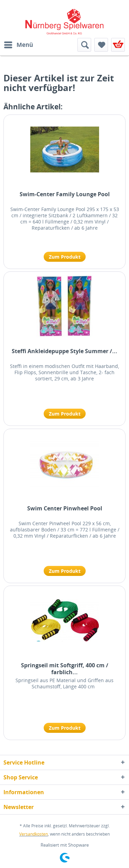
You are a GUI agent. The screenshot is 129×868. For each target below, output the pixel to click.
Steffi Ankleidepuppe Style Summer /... (64, 351)
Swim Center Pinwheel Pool (65, 508)
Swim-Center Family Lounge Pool (65, 194)
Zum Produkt (65, 257)
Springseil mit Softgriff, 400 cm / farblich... (65, 669)
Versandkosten (34, 834)
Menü (19, 44)
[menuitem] (18, 45)
